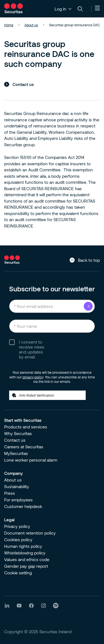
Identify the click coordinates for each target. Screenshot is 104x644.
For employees (18, 500)
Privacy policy (17, 526)
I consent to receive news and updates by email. (32, 349)
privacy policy (33, 377)
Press (10, 493)
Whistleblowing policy (25, 553)
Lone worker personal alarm (31, 460)
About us (13, 480)
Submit (88, 306)
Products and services (26, 427)
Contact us (23, 84)
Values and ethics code (27, 559)
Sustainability (17, 486)
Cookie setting (18, 573)
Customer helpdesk (23, 506)
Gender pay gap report (26, 566)
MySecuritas (16, 453)
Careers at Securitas (24, 447)
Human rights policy (23, 546)
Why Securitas (18, 433)
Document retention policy (30, 533)
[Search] (80, 9)
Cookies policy (18, 540)
